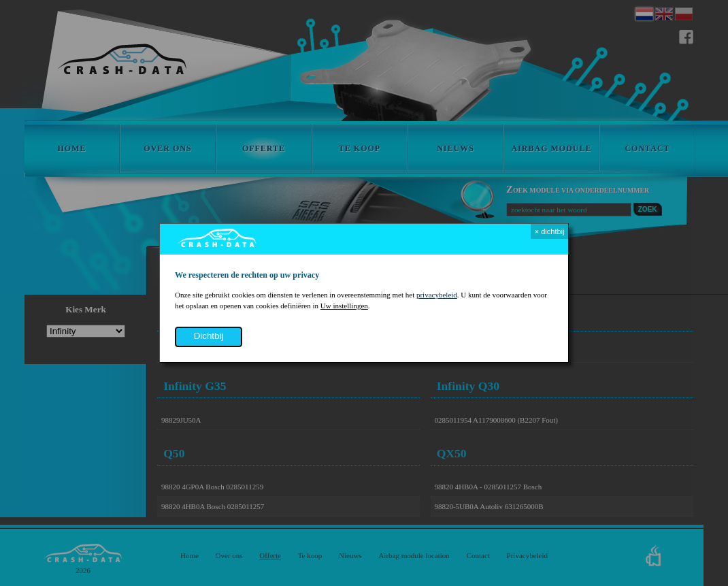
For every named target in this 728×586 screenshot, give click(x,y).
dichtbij (209, 336)
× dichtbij (550, 231)
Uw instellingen (344, 306)
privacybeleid (437, 295)
